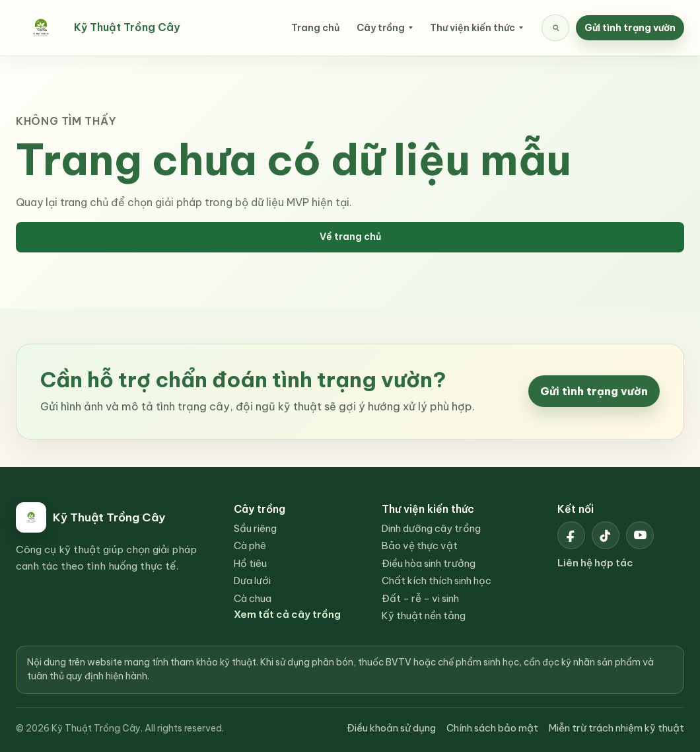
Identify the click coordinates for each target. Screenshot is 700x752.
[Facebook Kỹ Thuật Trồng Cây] (571, 535)
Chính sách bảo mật (492, 728)
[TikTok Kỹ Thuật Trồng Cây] (606, 535)
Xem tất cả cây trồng (287, 614)
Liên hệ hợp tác (595, 563)
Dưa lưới (252, 581)
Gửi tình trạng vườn (630, 28)
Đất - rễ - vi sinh (420, 598)
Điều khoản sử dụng (391, 728)
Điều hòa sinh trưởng (429, 563)
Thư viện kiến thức (472, 28)
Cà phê (250, 545)
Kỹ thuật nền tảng (424, 616)
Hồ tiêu (250, 563)
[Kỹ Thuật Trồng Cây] (105, 28)
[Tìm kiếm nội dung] (555, 28)
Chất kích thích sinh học (437, 581)
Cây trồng (381, 28)
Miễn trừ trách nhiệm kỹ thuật (616, 728)
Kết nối (576, 509)
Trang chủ (315, 28)
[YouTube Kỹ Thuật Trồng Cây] (640, 535)
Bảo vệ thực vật (420, 545)
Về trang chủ (350, 237)
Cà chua (253, 598)
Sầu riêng (255, 528)
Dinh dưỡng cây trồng (431, 528)
